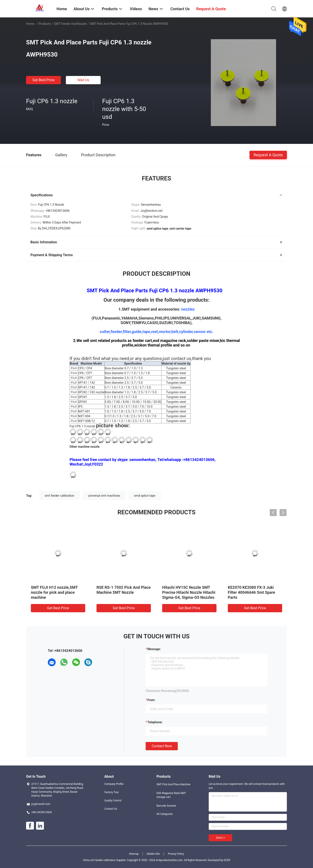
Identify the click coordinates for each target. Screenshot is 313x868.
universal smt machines (104, 496)
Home (30, 24)
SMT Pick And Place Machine (173, 784)
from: (151, 700)
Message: (154, 649)
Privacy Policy (176, 854)
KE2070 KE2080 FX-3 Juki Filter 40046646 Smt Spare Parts (251, 592)
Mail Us (83, 80)
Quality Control (113, 801)
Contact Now (162, 746)
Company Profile (114, 784)
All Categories (165, 814)
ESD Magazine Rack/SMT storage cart (171, 795)
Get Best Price (44, 80)
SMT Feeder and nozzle (70, 24)
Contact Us (111, 809)
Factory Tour (112, 792)
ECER (227, 860)
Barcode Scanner (166, 806)
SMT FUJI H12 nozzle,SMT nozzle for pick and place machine (54, 592)
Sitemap (134, 854)
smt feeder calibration (60, 496)
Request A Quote (268, 155)
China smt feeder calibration (99, 860)
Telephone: (155, 722)
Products (45, 24)
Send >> (220, 838)
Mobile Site (153, 854)
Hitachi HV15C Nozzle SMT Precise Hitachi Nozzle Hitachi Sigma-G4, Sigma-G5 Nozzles (189, 592)
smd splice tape (145, 496)
